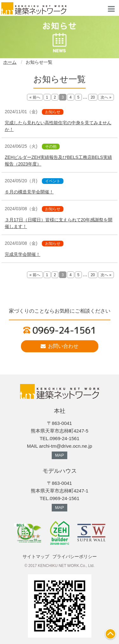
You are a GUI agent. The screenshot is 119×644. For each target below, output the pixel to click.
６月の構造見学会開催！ (29, 192)
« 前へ (35, 97)
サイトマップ (36, 556)
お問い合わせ (60, 346)
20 (93, 97)
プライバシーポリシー (75, 556)
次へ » (106, 97)
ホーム (10, 62)
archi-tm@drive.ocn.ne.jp (66, 446)
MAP (59, 455)
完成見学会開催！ (23, 254)
